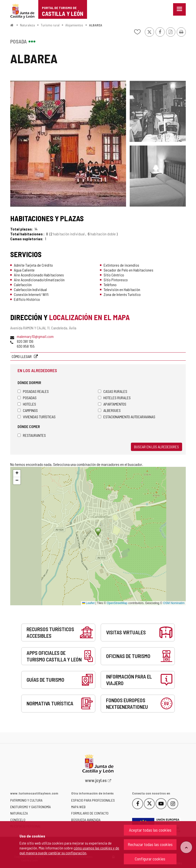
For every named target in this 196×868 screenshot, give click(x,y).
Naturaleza (27, 25)
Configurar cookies (150, 859)
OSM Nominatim (174, 603)
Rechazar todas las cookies (150, 844)
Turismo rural (50, 25)
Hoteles (27, 404)
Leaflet (88, 603)
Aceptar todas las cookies (150, 830)
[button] (17, 473)
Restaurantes (32, 435)
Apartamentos (112, 404)
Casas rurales (113, 391)
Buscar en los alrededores (157, 447)
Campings (28, 410)
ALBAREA (96, 25)
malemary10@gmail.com (35, 336)
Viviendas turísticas (37, 417)
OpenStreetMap (117, 603)
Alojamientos (74, 25)
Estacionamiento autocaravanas (127, 417)
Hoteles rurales (114, 398)
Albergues (109, 410)
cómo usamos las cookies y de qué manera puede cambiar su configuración (69, 850)
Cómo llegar (22, 356)
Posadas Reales (33, 391)
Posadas (27, 398)
